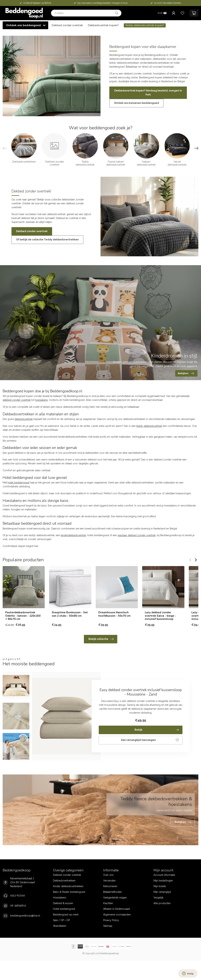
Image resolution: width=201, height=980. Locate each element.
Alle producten (162, 903)
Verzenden (109, 881)
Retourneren (110, 886)
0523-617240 (18, 895)
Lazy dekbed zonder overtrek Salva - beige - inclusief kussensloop (160, 616)
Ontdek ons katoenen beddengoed (136, 103)
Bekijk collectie (101, 639)
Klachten (108, 903)
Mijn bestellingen (163, 881)
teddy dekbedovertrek (149, 426)
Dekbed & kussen (63, 903)
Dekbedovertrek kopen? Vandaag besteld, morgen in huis (148, 93)
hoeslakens (41, 400)
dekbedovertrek (24, 419)
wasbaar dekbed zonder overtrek (137, 535)
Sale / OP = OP (61, 920)
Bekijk (157, 730)
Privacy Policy (111, 920)
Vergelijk (158, 898)
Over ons (108, 875)
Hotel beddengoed (64, 909)
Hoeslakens (60, 898)
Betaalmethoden (113, 892)
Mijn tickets (160, 886)
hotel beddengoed (18, 483)
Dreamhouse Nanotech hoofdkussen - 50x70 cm (114, 614)
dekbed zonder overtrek (17, 400)
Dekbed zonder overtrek (67, 25)
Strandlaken (60, 926)
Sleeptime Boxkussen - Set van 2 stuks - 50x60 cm (70, 614)
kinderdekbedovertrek (73, 535)
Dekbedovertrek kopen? (103, 25)
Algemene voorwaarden (117, 915)
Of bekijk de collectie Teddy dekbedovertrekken (47, 240)
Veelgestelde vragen (115, 898)
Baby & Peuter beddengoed (69, 892)
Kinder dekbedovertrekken (68, 886)
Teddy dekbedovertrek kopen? (145, 25)
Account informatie (164, 875)
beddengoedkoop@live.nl (25, 916)
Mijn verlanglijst (162, 892)
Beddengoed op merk (66, 915)
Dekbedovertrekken (64, 881)
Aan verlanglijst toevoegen (150, 740)
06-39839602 (18, 906)
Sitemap (108, 926)
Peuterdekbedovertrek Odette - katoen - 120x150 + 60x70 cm (23, 616)
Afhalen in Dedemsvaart (117, 909)
